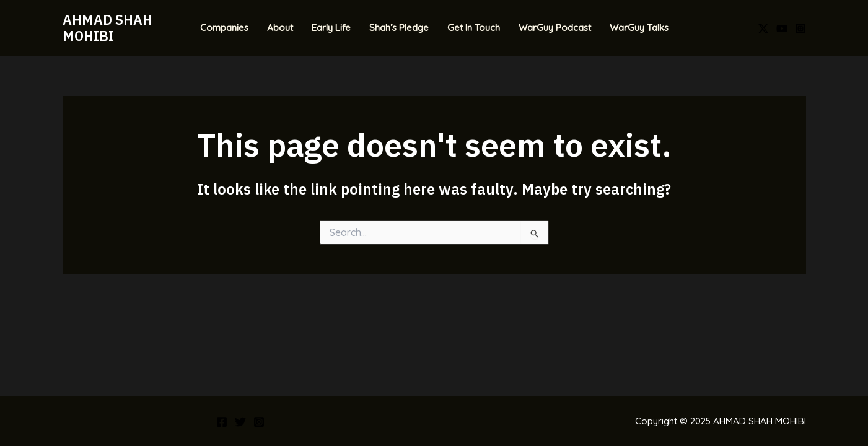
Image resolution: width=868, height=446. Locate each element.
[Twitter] (240, 422)
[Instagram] (800, 28)
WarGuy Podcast (555, 28)
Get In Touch (474, 28)
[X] (763, 28)
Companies (224, 28)
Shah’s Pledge (399, 28)
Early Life (331, 28)
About (280, 28)
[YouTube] (782, 28)
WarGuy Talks (639, 28)
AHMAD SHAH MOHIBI (107, 28)
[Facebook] (222, 422)
